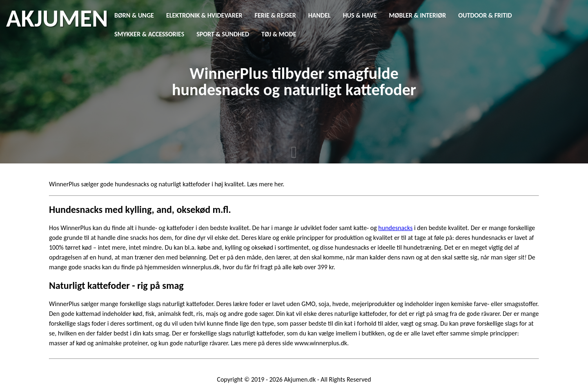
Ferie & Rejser (275, 15)
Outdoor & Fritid (485, 15)
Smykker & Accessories (149, 34)
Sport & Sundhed (223, 34)
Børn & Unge (134, 15)
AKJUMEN (57, 18)
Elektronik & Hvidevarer (204, 15)
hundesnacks (395, 228)
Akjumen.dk (300, 379)
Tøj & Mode (279, 34)
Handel (320, 15)
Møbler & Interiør (418, 15)
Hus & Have (360, 15)
